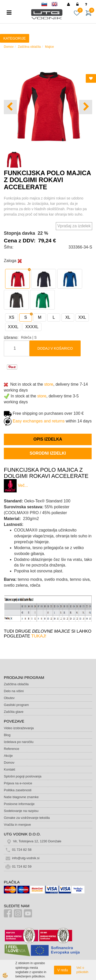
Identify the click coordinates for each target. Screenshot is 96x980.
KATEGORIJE (15, 38)
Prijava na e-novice (18, 783)
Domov (9, 47)
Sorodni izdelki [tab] (48, 453)
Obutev (9, 698)
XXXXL (32, 327)
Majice (50, 47)
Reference (12, 749)
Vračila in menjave (17, 825)
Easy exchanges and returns (39, 421)
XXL (82, 317)
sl (47, 5)
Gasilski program (16, 705)
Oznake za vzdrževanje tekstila (27, 818)
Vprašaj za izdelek (74, 226)
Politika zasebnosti (18, 790)
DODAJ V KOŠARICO (55, 348)
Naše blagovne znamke (21, 797)
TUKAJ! (39, 636)
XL (68, 317)
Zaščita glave (14, 712)
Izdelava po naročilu (19, 742)
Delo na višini (14, 691)
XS (11, 317)
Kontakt (9, 769)
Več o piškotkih (82, 970)
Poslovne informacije (19, 804)
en (57, 5)
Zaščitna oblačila (29, 47)
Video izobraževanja (19, 728)
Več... (23, 486)
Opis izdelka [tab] (48, 439)
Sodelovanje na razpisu (21, 811)
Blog (7, 735)
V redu (63, 970)
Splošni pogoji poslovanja (23, 776)
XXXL (13, 327)
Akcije (8, 756)
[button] (86, 107)
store (49, 384)
